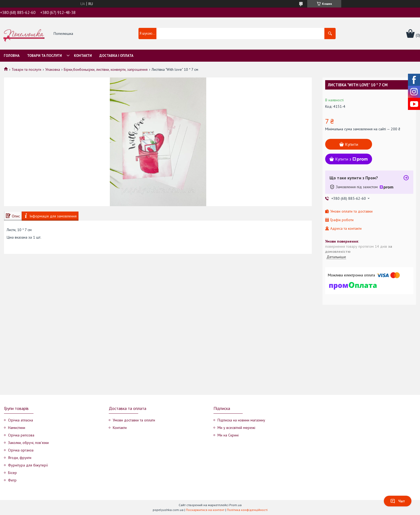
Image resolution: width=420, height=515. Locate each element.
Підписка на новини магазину (241, 420)
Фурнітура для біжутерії (28, 465)
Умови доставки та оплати (134, 420)
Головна (12, 56)
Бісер (12, 473)
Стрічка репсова (21, 435)
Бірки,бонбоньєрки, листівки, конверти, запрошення (106, 69)
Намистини (17, 428)
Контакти (83, 56)
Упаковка (53, 69)
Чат (398, 501)
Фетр (12, 480)
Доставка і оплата (116, 56)
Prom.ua (235, 505)
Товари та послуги (44, 56)
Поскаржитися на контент (205, 510)
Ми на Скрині (228, 435)
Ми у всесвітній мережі (236, 428)
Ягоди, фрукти (20, 458)
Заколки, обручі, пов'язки (28, 443)
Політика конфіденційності (247, 510)
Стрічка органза (21, 450)
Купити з (351, 159)
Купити (352, 144)
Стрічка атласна (20, 420)
